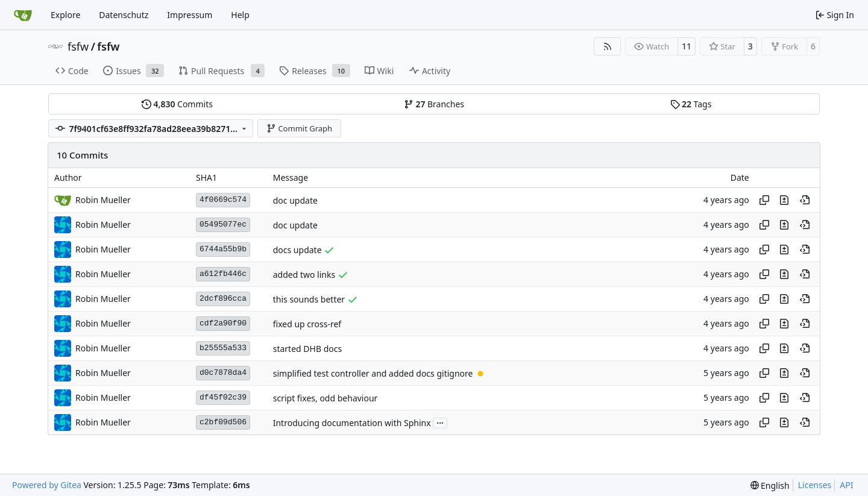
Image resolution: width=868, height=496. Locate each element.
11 (687, 46)
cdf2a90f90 (223, 323)
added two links (304, 275)
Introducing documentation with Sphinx (352, 423)
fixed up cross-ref (307, 324)
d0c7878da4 (223, 373)
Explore (65, 15)
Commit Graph (299, 128)
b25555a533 (223, 348)
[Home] (23, 15)
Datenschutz (124, 15)
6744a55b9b (223, 249)
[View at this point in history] (805, 200)
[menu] (770, 485)
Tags (691, 104)
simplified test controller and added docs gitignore (373, 373)
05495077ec (223, 224)
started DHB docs (307, 349)
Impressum (190, 15)
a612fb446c (223, 274)
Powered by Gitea (47, 485)
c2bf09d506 (223, 422)
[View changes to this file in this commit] (784, 200)
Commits (177, 104)
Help (240, 15)
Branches (434, 104)
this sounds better (309, 299)
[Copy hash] (764, 200)
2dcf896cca (223, 299)
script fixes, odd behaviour (325, 398)
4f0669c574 (223, 200)
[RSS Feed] (608, 46)
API (846, 485)
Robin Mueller (103, 224)
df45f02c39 (223, 397)
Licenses (815, 485)
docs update (297, 250)
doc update (295, 200)
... (440, 422)
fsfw (78, 46)
